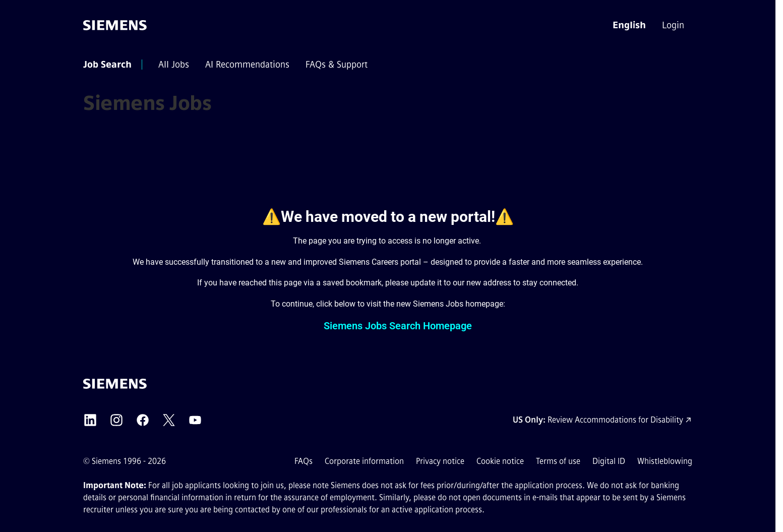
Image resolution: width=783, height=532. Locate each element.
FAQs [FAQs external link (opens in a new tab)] (304, 461)
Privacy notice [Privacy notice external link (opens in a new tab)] (440, 461)
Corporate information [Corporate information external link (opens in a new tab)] (364, 461)
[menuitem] (674, 25)
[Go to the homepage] (115, 25)
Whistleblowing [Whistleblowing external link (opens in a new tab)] (665, 461)
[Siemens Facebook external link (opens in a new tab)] (143, 420)
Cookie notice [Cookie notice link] (500, 461)
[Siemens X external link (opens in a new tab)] (169, 420)
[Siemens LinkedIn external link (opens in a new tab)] (90, 420)
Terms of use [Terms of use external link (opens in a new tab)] (558, 461)
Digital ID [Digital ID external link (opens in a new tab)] (609, 461)
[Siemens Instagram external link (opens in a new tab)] (116, 420)
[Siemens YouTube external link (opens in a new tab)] (195, 420)
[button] (629, 25)
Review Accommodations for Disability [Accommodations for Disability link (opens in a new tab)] (615, 420)
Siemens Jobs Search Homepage (398, 326)
